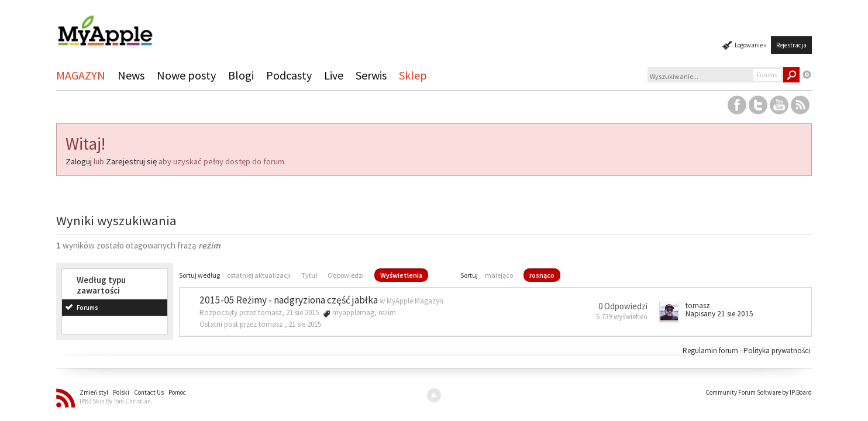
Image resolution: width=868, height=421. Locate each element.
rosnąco (542, 275)
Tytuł (309, 275)
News (131, 75)
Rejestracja (791, 45)
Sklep (413, 75)
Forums (87, 308)
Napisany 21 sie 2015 (719, 314)
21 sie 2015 (305, 324)
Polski (121, 392)
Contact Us (149, 392)
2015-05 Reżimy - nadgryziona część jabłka (289, 300)
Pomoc (177, 392)
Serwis (371, 75)
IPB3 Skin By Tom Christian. (116, 401)
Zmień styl (94, 392)
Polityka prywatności (777, 351)
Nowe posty (186, 75)
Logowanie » (750, 45)
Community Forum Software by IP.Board (759, 392)
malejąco (499, 275)
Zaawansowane (807, 75)
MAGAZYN (81, 75)
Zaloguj (79, 161)
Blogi (241, 75)
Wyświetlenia (401, 275)
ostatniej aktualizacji (259, 275)
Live (334, 75)
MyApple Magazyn (415, 301)
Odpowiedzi (346, 275)
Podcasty (289, 75)
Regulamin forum (711, 351)
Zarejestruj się (131, 161)
